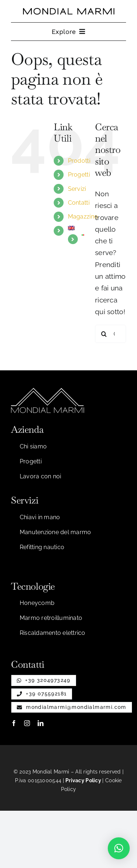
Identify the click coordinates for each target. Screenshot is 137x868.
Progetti (79, 175)
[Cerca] (104, 334)
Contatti (79, 203)
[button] (119, 848)
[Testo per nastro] (69, 11)
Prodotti (79, 161)
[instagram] (27, 723)
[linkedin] (41, 723)
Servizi (77, 189)
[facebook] (14, 723)
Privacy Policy (83, 780)
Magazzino (83, 217)
